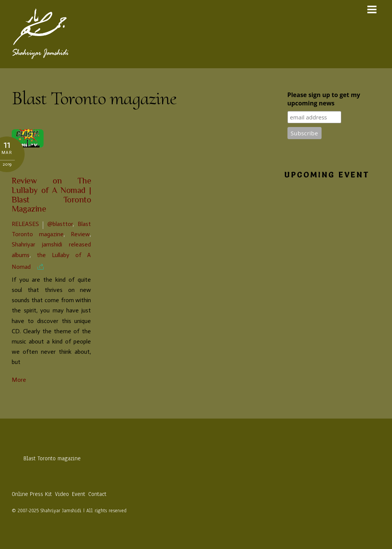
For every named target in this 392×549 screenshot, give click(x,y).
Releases (25, 224)
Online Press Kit (32, 494)
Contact (97, 494)
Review (80, 234)
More (19, 380)
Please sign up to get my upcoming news (324, 99)
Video (62, 494)
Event (79, 494)
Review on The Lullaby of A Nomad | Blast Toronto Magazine (51, 195)
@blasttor (60, 224)
